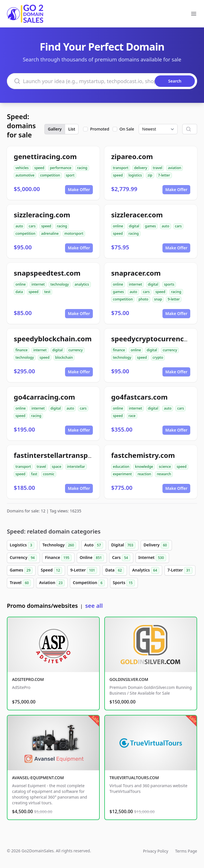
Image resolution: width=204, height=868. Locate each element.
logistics (135, 175)
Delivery (156, 545)
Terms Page (186, 851)
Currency (23, 558)
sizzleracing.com (42, 215)
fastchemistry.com (143, 455)
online (118, 226)
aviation (174, 168)
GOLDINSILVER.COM (129, 679)
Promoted (100, 129)
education (121, 467)
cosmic (49, 474)
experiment (122, 474)
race (132, 416)
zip (150, 175)
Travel (20, 583)
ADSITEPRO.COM (28, 679)
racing (82, 168)
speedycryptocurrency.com (158, 339)
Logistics (22, 545)
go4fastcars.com (139, 397)
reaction (144, 474)
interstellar (76, 467)
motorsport (74, 233)
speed (39, 168)
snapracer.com (136, 273)
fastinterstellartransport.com (64, 455)
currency (76, 350)
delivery (141, 168)
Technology (59, 545)
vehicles (22, 168)
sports (169, 284)
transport (121, 168)
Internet (152, 558)
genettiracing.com (45, 156)
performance (61, 168)
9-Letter (84, 570)
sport (70, 175)
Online (92, 558)
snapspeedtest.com (47, 273)
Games (21, 570)
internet (38, 284)
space (57, 467)
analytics (82, 284)
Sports (124, 583)
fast (34, 474)
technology (60, 284)
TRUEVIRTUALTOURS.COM (134, 778)
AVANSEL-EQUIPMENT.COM (38, 778)
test (47, 292)
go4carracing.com (44, 397)
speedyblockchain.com (53, 339)
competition (50, 175)
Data (115, 570)
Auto (94, 545)
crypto (158, 357)
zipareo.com (132, 156)
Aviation (52, 583)
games (150, 226)
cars (32, 226)
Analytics (146, 570)
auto (19, 226)
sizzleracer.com (137, 215)
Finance (58, 558)
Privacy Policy (156, 851)
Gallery (55, 129)
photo (143, 299)
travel (158, 168)
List (72, 129)
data (19, 292)
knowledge (144, 467)
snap (158, 299)
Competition (89, 583)
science (165, 467)
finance (21, 350)
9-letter (174, 299)
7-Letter (180, 570)
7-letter (164, 175)
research (164, 474)
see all (94, 606)
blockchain (64, 357)
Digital (123, 545)
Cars (121, 558)
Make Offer (79, 190)
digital (134, 226)
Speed (51, 570)
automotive (25, 175)
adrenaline (50, 233)
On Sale (127, 129)
